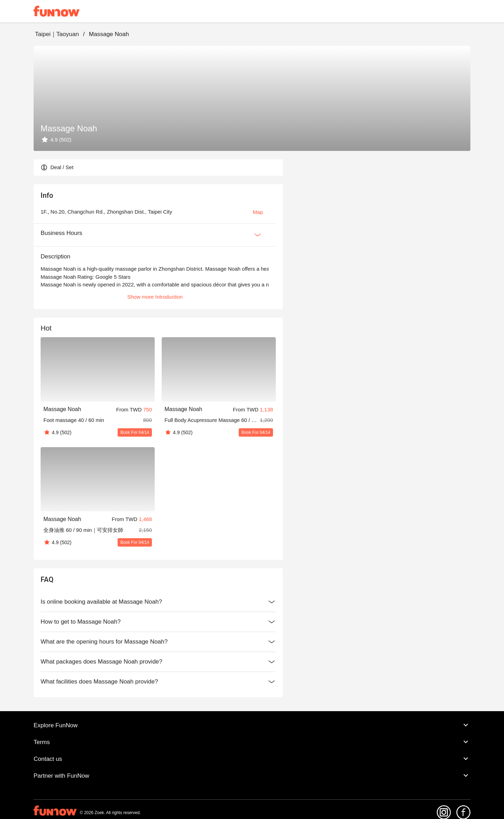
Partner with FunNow (252, 776)
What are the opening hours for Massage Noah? (158, 642)
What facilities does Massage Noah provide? (158, 682)
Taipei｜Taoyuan (57, 34)
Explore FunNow (252, 725)
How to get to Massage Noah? (158, 622)
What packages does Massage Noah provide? (158, 662)
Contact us (252, 759)
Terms (252, 742)
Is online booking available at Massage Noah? (158, 602)
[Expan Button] (258, 235)
